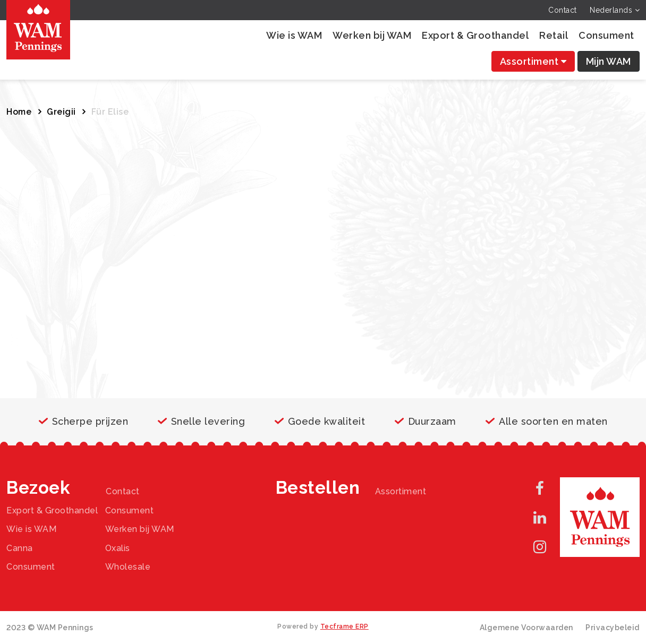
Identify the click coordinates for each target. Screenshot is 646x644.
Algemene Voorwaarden (526, 628)
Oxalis (118, 548)
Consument (606, 35)
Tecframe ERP (345, 626)
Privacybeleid (613, 628)
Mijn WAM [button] (609, 61)
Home (19, 112)
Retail (554, 35)
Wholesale (128, 567)
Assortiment (533, 61)
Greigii (61, 112)
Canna (20, 548)
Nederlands (615, 10)
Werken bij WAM (372, 35)
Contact (563, 10)
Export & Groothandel (475, 35)
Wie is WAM (294, 35)
